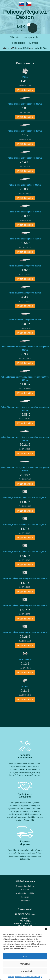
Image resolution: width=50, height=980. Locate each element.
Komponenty (31, 37)
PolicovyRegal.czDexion (25, 14)
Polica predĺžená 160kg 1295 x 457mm (25, 131)
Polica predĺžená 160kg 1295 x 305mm (25, 104)
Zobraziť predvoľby (25, 971)
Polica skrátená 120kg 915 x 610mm (25, 239)
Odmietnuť (25, 964)
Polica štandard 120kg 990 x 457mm (25, 293)
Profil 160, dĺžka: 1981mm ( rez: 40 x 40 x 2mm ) (25, 579)
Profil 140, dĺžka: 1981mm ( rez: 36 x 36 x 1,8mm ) (25, 498)
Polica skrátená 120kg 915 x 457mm (25, 212)
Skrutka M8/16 (25, 660)
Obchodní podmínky (25, 886)
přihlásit (25, 48)
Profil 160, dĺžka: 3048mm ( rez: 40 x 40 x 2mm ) (25, 633)
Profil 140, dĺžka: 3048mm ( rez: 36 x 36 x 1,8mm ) (25, 552)
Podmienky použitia (25, 893)
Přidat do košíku (25, 90)
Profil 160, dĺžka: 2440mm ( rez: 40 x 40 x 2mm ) (25, 606)
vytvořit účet (41, 48)
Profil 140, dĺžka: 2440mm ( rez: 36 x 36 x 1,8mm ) (25, 525)
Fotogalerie (19, 43)
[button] (46, 929)
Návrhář (15, 37)
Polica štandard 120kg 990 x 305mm (25, 266)
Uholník (25, 687)
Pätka (25, 77)
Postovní (25, 897)
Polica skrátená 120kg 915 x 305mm (25, 185)
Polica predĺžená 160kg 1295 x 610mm (25, 158)
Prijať (25, 956)
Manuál (34, 43)
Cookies (11, 977)
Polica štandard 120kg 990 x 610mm (25, 320)
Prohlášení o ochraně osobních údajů (29, 977)
